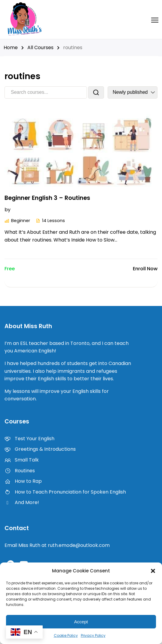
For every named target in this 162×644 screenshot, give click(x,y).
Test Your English (29, 439)
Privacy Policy (93, 635)
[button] (153, 571)
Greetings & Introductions (40, 449)
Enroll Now (145, 269)
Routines (20, 471)
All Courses (40, 47)
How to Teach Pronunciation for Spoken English (65, 492)
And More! (22, 502)
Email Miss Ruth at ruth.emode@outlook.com (57, 545)
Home (11, 47)
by (8, 210)
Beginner (22, 210)
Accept (81, 622)
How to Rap (23, 481)
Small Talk (22, 460)
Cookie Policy (66, 635)
